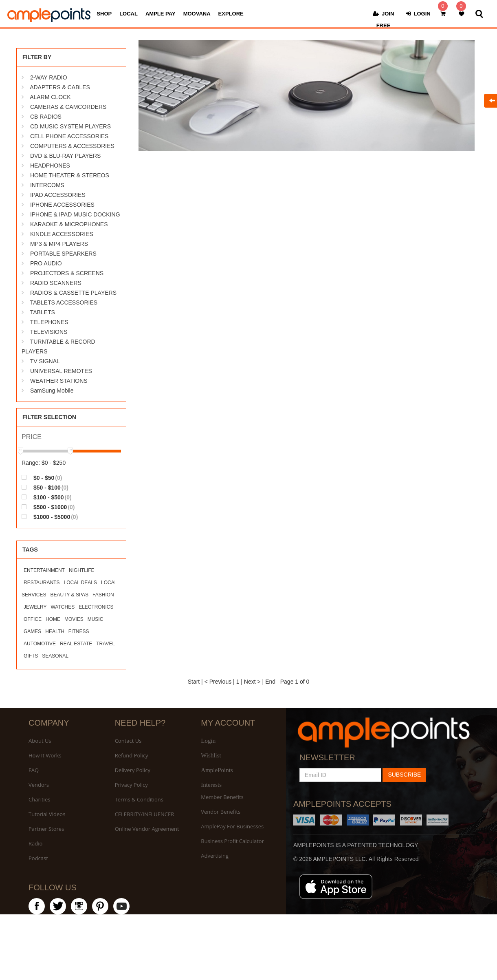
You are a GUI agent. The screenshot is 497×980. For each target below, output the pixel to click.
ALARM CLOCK (50, 97)
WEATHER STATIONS (59, 381)
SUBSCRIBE (404, 775)
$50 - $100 (45, 487)
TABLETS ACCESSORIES (64, 302)
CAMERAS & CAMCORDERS (68, 107)
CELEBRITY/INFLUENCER (145, 814)
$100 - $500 (47, 497)
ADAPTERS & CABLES (60, 87)
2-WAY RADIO (49, 77)
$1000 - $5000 (50, 517)
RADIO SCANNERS (56, 283)
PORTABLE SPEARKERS (63, 254)
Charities (39, 799)
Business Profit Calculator (232, 841)
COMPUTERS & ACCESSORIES (72, 146)
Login (208, 741)
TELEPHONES (49, 322)
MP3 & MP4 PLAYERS (59, 244)
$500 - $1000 (48, 507)
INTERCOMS (47, 185)
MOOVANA (197, 14)
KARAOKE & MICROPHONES (69, 224)
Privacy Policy (131, 785)
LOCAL (129, 14)
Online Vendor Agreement (147, 829)
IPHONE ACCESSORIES (62, 205)
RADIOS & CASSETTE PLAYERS (73, 293)
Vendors (39, 785)
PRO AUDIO (46, 263)
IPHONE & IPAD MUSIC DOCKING (75, 214)
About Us (40, 741)
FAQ (34, 770)
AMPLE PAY (161, 14)
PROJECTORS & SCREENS (67, 273)
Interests (211, 785)
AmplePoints (217, 770)
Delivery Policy (133, 770)
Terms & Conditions (139, 799)
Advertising (215, 856)
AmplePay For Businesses (232, 826)
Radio (35, 843)
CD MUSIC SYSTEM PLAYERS (70, 126)
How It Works (45, 755)
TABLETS (43, 312)
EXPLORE (231, 14)
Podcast (38, 858)
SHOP (104, 14)
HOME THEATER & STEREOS (70, 175)
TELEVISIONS (49, 332)
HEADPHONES (50, 166)
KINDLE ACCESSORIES (62, 234)
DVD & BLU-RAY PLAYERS (66, 156)
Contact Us (128, 741)
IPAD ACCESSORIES (58, 195)
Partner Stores (46, 829)
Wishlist (211, 755)
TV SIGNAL (45, 361)
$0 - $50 (42, 478)
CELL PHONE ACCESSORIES (69, 136)
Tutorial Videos (47, 814)
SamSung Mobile (52, 391)
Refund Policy (132, 755)
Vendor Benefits (221, 812)
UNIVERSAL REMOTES (61, 371)
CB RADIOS (46, 117)
